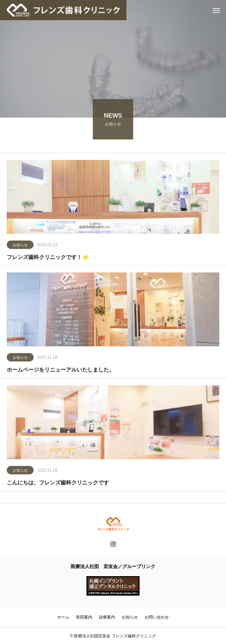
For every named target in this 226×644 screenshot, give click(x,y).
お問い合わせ (157, 617)
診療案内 (107, 617)
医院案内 (84, 617)
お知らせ (20, 246)
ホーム (63, 617)
